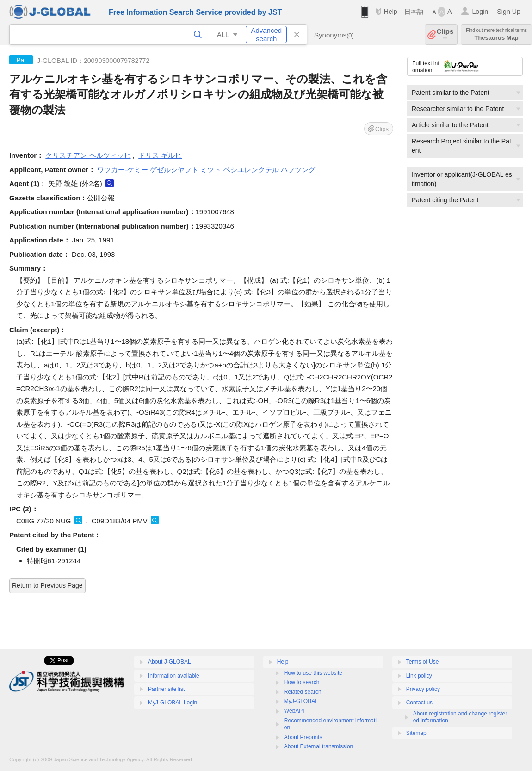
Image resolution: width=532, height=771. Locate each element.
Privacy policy (423, 689)
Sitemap (416, 733)
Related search (303, 692)
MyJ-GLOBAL (301, 701)
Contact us (419, 703)
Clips (445, 34)
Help (390, 12)
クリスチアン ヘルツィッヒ (88, 155)
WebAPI (294, 711)
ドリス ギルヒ (160, 155)
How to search (302, 682)
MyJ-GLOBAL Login (173, 703)
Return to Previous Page (47, 585)
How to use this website (313, 673)
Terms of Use (423, 662)
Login (480, 12)
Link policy (419, 676)
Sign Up (509, 12)
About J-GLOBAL (170, 662)
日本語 (414, 12)
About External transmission (319, 746)
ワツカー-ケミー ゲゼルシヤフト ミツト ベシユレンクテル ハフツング (206, 170)
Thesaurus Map (496, 34)
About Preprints (303, 737)
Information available (174, 676)
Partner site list (166, 689)
